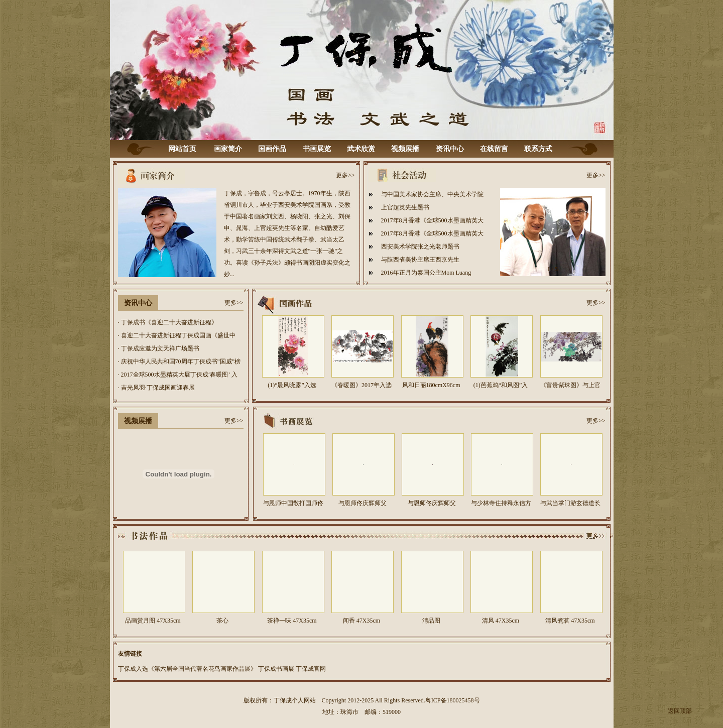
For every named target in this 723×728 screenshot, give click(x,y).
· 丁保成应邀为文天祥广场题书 (159, 348)
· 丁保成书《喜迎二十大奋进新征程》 (168, 322)
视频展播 (405, 149)
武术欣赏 (361, 149)
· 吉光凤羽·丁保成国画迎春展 (156, 388)
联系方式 (538, 149)
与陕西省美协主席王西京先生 (420, 260)
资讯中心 (450, 149)
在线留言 (494, 149)
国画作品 (272, 149)
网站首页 (182, 149)
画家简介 (228, 149)
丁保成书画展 (276, 669)
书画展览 (317, 149)
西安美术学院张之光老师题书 (420, 247)
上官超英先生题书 (405, 207)
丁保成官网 (311, 669)
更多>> (345, 175)
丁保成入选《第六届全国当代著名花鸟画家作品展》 (187, 669)
